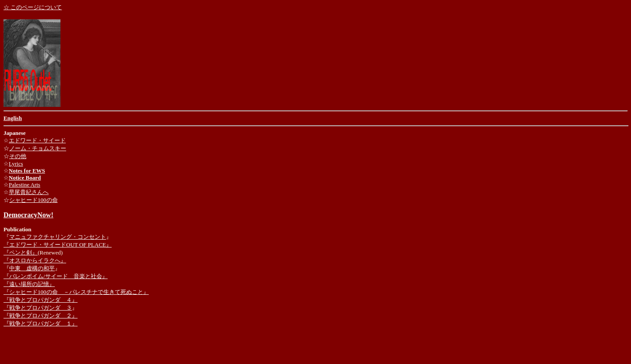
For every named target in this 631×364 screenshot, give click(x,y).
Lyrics (16, 164)
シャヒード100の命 (34, 200)
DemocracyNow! (28, 215)
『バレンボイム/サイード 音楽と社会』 (56, 276)
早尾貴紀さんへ (29, 192)
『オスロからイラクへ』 (35, 260)
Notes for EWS (27, 171)
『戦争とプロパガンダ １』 (41, 323)
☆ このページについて (33, 7)
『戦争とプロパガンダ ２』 (41, 316)
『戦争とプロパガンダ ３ (38, 308)
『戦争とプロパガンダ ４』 (41, 300)
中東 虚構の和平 (32, 268)
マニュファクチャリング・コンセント (58, 237)
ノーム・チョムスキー (38, 148)
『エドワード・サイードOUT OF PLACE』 (58, 245)
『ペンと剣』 (21, 253)
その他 (18, 156)
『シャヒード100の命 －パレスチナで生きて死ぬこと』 (76, 292)
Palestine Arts (25, 185)
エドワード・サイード (37, 140)
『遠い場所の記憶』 (29, 284)
